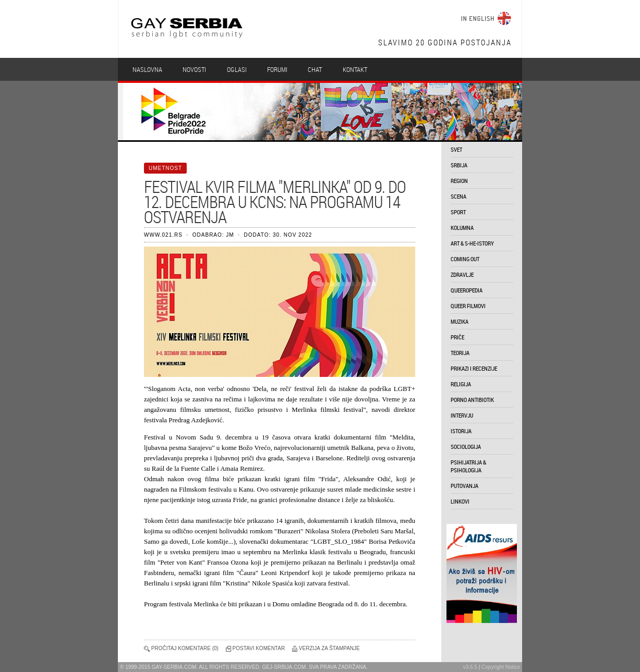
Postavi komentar (259, 648)
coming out (465, 259)
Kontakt (355, 69)
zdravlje (462, 274)
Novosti (194, 69)
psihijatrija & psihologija (468, 466)
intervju (462, 415)
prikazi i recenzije (474, 368)
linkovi (460, 501)
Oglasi (237, 69)
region (459, 181)
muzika (460, 321)
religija (461, 384)
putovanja (464, 486)
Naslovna (147, 69)
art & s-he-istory (472, 243)
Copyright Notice (501, 667)
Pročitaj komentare (181, 648)
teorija (460, 353)
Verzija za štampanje (329, 648)
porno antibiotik (472, 400)
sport (458, 212)
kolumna (462, 228)
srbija (459, 165)
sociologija (466, 447)
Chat (315, 69)
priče (457, 337)
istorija (461, 431)
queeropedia (467, 290)
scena (458, 196)
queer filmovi (468, 306)
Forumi (277, 69)
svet (456, 149)
